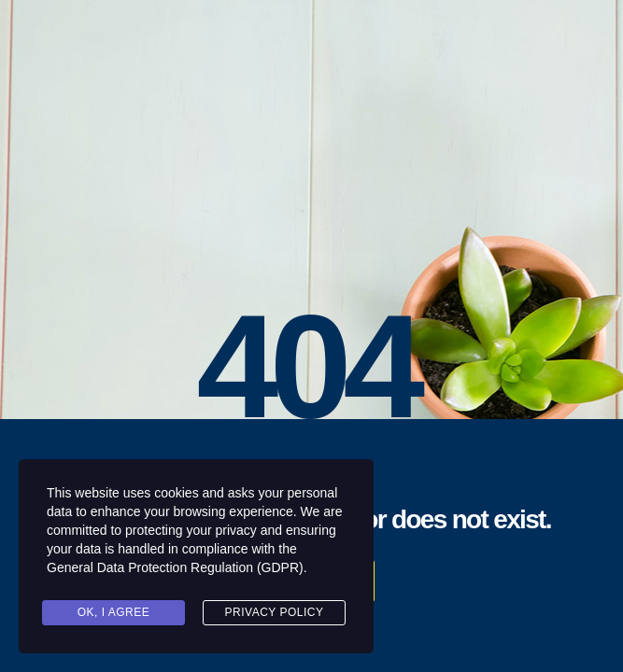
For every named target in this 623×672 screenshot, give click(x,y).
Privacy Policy (275, 612)
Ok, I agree (114, 612)
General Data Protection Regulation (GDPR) (175, 567)
